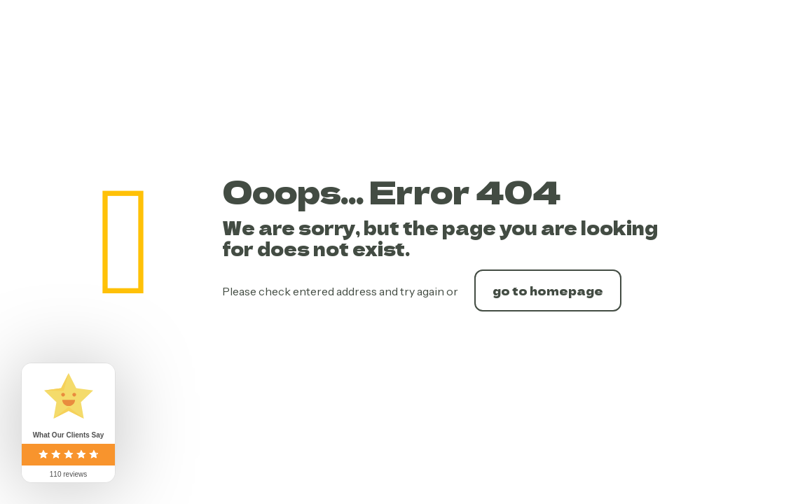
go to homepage (548, 290)
